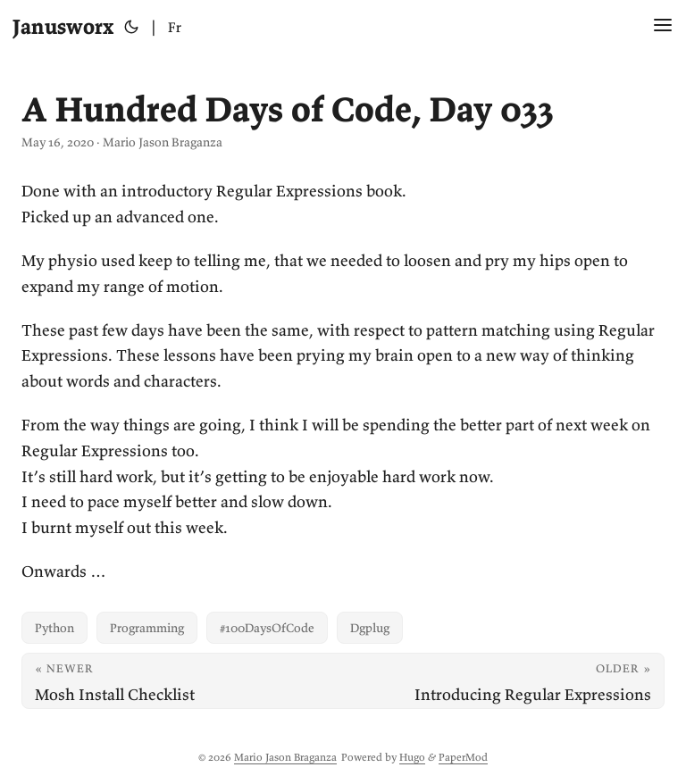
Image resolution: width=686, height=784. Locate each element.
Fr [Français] (175, 27)
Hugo (412, 757)
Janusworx (63, 26)
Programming (147, 628)
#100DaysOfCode (267, 628)
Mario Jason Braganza (285, 757)
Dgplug (370, 628)
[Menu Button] (663, 27)
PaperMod (463, 757)
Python (54, 628)
